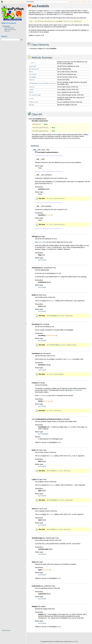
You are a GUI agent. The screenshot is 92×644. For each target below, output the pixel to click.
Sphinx (73, 642)
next (77, 2)
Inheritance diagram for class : (43, 49)
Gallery (11, 2)
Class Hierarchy (9, 28)
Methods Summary (10, 29)
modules (83, 2)
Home (5, 2)
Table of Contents (9, 23)
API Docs (17, 2)
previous (71, 2)
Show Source (6, 630)
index (89, 2)
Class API (7, 31)
